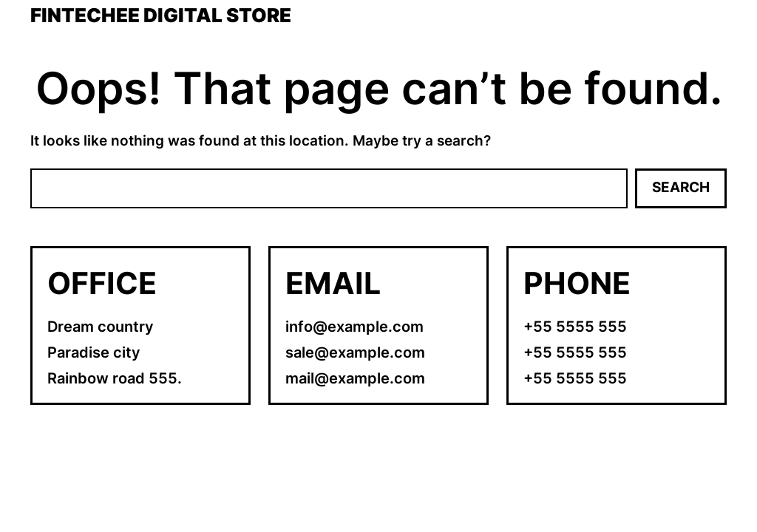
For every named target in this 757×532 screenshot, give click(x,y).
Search (681, 187)
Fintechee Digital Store (161, 16)
